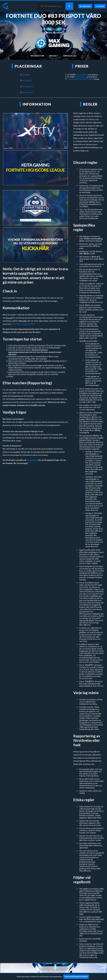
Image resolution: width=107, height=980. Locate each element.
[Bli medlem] (85, 6)
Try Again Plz (28, 86)
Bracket (54, 56)
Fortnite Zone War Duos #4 (54, 971)
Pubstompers (28, 92)
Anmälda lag (70, 56)
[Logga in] (100, 6)
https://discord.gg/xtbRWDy (23, 324)
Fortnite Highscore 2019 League (80, 79)
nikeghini (26, 75)
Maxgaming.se (82, 75)
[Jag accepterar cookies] (76, 977)
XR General (27, 80)
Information (37, 56)
